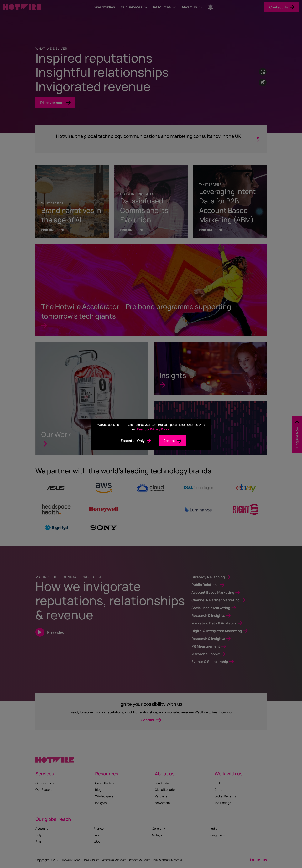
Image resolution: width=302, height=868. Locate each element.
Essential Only (133, 441)
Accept (169, 441)
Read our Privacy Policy (153, 429)
